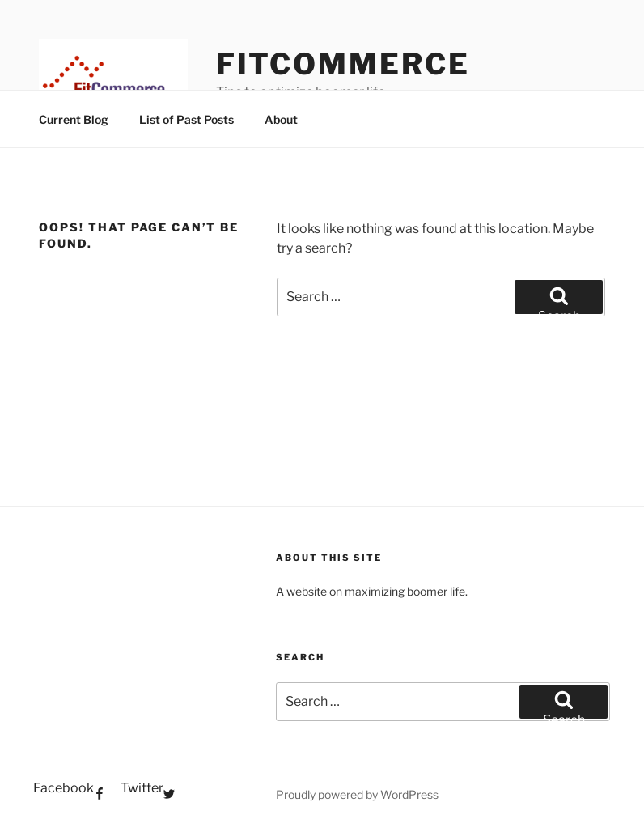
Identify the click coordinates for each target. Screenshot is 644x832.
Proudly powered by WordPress (357, 794)
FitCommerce (343, 64)
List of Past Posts (186, 119)
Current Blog (74, 119)
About (281, 119)
